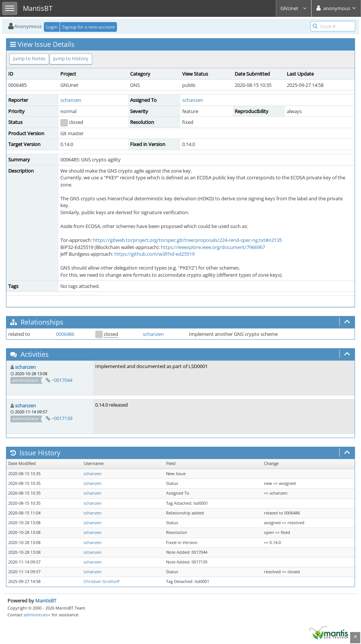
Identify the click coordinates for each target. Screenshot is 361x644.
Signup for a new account (88, 27)
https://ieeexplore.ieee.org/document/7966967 (213, 247)
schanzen (71, 100)
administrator (37, 615)
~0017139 (62, 418)
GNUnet (294, 8)
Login (52, 27)
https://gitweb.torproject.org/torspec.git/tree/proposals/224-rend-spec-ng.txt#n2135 (187, 240)
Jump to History (71, 58)
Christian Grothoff (101, 581)
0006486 (65, 334)
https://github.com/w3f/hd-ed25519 (154, 254)
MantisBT (46, 601)
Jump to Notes (29, 58)
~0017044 (62, 380)
